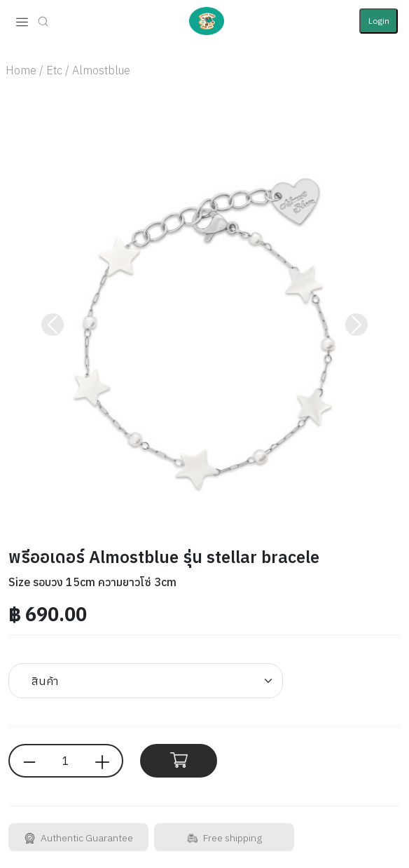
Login (379, 21)
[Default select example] (146, 681)
